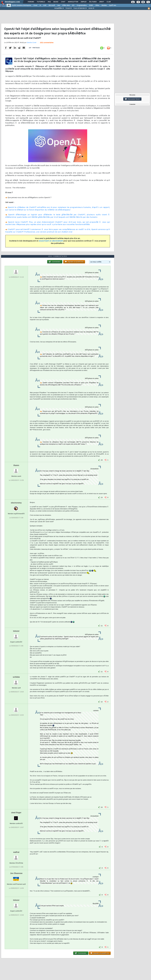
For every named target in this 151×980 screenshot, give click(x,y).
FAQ (49, 2)
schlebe (16, 677)
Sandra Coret (31, 43)
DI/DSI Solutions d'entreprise (22, 5)
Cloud (35, 5)
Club (109, 2)
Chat (63, 2)
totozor (16, 631)
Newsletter (73, 2)
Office (97, 5)
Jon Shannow (16, 873)
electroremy (16, 503)
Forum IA (69, 8)
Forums (31, 2)
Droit (102, 2)
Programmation (82, 5)
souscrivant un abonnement (51, 241)
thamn (16, 465)
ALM (45, 5)
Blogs (56, 2)
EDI (73, 5)
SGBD (91, 5)
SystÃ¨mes (113, 5)
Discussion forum (132, 99)
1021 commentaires (47, 43)
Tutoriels (41, 2)
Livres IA (91, 8)
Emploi (84, 2)
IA (40, 5)
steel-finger (16, 813)
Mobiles (104, 5)
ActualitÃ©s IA (59, 8)
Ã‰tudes (93, 2)
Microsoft (52, 5)
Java (59, 5)
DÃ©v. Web (66, 5)
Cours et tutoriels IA (80, 8)
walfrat (16, 852)
